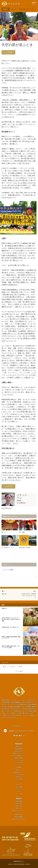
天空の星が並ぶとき (26, 9)
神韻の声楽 (19, 806)
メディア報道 (19, 779)
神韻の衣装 (19, 808)
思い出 (4, 594)
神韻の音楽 (19, 803)
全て (4, 666)
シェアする (8, 52)
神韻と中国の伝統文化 (19, 819)
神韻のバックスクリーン (19, 811)
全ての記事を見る (21, 503)
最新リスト (19, 770)
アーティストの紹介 (19, 760)
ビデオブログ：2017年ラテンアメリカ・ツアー (29, 596)
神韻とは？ (19, 747)
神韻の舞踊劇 (19, 817)
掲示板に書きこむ (19, 736)
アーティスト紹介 (19, 775)
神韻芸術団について (19, 772)
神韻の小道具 (19, 815)
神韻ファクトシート (19, 753)
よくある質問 (19, 762)
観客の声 (19, 777)
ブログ (13, 9)
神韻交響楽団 (19, 749)
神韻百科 (19, 798)
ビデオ (19, 767)
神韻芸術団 (19, 744)
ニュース (12, 666)
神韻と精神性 (19, 758)
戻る (5, 9)
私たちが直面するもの (19, 756)
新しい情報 (19, 787)
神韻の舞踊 (19, 801)
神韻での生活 (19, 751)
